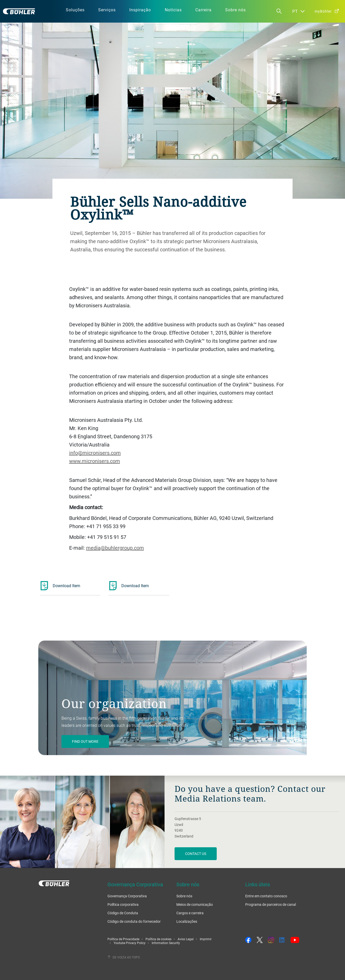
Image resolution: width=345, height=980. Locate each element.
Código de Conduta (123, 913)
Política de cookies (158, 939)
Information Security (166, 943)
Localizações (187, 921)
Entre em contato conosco (266, 896)
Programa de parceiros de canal (271, 904)
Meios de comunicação (195, 904)
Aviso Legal (186, 939)
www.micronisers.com (95, 461)
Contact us (196, 854)
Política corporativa (123, 904)
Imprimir (206, 939)
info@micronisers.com (95, 453)
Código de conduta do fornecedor (134, 921)
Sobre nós (184, 896)
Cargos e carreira (190, 913)
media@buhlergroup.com (115, 548)
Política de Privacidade (123, 939)
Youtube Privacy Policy (130, 943)
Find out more (85, 741)
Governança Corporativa (127, 896)
